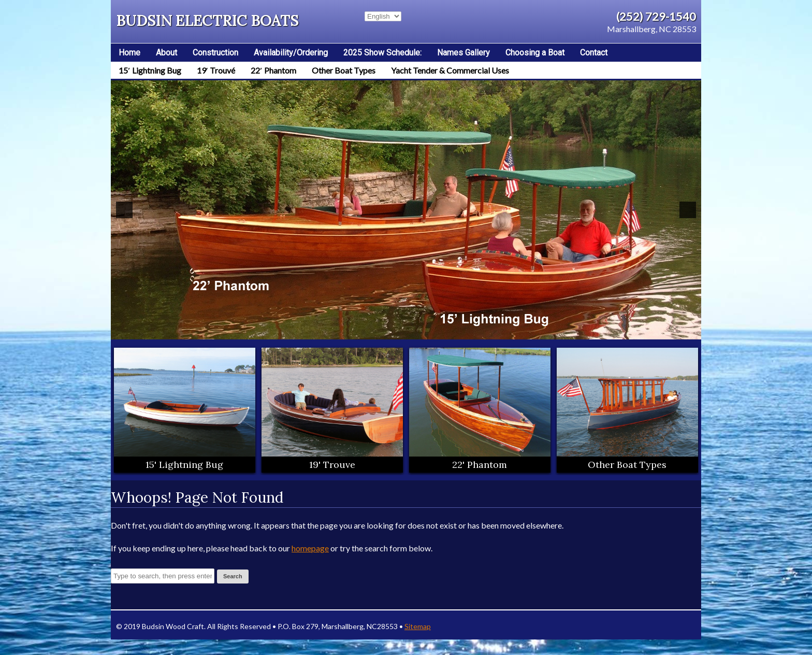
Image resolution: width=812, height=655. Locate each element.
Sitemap (418, 626)
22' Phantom (480, 465)
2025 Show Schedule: (382, 53)
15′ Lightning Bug (150, 70)
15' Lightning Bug (184, 465)
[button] (124, 210)
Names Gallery (463, 53)
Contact (594, 53)
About (166, 53)
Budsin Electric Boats (207, 21)
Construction (215, 53)
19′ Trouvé (216, 70)
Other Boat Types (344, 70)
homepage (310, 548)
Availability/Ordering (291, 53)
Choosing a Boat (535, 53)
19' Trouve (332, 465)
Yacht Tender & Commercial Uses (450, 70)
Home (129, 53)
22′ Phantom (273, 70)
